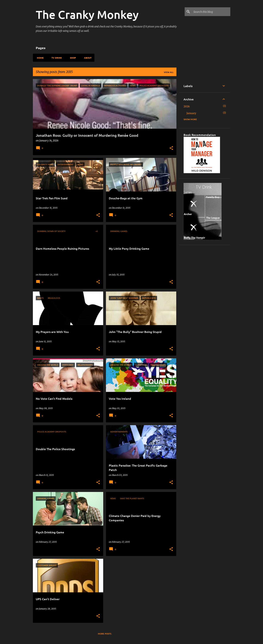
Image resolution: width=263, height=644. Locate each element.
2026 (187, 106)
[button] (171, 148)
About (87, 58)
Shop (72, 58)
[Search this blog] (211, 12)
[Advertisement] (205, 304)
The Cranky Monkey (87, 14)
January (191, 113)
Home (39, 58)
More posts (105, 634)
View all (169, 72)
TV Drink (56, 58)
